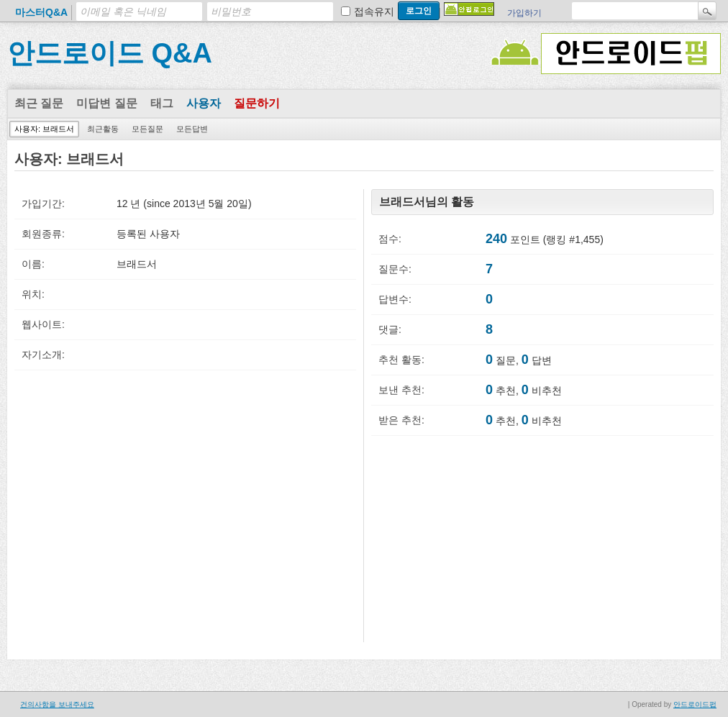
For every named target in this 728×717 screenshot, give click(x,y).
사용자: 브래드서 (44, 129)
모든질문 (147, 129)
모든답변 (192, 129)
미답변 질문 (106, 103)
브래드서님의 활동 (427, 202)
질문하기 (257, 103)
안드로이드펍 (695, 704)
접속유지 (374, 12)
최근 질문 (39, 103)
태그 (162, 103)
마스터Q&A (41, 12)
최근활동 (103, 129)
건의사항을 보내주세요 (57, 704)
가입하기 (524, 13)
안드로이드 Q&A (110, 53)
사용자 (204, 103)
